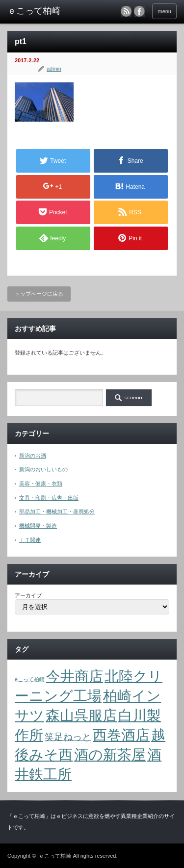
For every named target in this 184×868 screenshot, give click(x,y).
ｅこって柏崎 (55, 856)
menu (164, 11)
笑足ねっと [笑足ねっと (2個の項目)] (68, 737)
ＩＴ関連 (30, 540)
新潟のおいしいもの (43, 469)
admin (54, 69)
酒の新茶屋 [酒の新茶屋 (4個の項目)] (110, 754)
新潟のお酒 (33, 456)
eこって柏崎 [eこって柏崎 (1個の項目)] (30, 679)
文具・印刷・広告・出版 (49, 498)
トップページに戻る (39, 294)
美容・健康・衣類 (41, 484)
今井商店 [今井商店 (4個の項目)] (75, 676)
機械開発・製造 (38, 526)
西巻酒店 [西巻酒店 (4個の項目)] (121, 735)
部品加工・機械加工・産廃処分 (57, 511)
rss (126, 11)
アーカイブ (28, 595)
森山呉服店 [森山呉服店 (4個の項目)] (81, 715)
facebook (139, 11)
